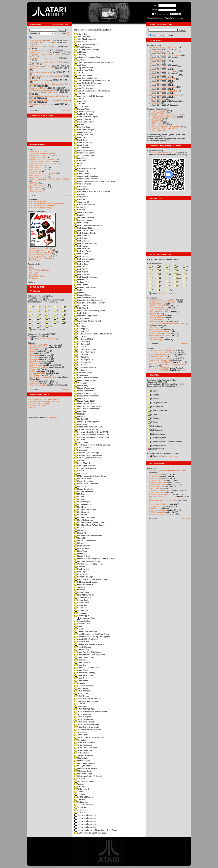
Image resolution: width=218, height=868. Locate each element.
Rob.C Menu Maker (84, 595)
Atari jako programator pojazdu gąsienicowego (168, 470)
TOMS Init (80, 706)
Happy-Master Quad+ (85, 404)
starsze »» (66, 110)
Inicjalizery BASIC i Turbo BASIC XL (92, 432)
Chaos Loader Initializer (86, 176)
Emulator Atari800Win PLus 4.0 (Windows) (47, 204)
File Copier (81, 336)
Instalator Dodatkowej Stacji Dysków (92, 437)
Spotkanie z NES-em (38, 88)
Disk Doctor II (82, 236)
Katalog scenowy (155, 263)
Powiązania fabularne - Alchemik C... (164, 91)
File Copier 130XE (84, 339)
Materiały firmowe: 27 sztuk (41, 254)
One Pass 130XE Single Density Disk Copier (95, 559)
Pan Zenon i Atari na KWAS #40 (42, 42)
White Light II (82, 789)
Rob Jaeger (154, 328)
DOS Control (81, 305)
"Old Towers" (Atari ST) (39, 345)
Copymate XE (82, 202)
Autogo (79, 99)
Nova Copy (81, 551)
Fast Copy (80, 326)
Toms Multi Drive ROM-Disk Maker (91, 712)
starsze (67, 195)
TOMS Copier (82, 696)
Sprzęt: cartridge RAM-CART (161, 362)
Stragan (151, 348)
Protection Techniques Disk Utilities (91, 579)
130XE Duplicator (83, 47)
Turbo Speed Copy (84, 750)
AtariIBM (80, 93)
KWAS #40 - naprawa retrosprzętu (43, 58)
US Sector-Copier (83, 774)
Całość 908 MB (156, 449)
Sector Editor (82, 603)
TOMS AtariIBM (83, 691)
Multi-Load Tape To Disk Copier (89, 522)
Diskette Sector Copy (85, 287)
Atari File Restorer (84, 88)
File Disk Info (82, 357)
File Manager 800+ (84, 360)
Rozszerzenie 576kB (157, 504)
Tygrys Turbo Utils (84, 755)
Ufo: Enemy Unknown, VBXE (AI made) (165, 55)
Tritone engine (35, 189)
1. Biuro (153, 391)
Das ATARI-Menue (84, 212)
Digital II (79, 215)
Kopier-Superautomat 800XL (88, 458)
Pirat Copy (80, 572)
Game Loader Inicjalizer (86, 378)
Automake (80, 101)
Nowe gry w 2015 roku (39, 177)
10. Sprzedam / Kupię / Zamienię (162, 129)
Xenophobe (34, 359)
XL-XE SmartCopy (84, 805)
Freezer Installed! (83, 373)
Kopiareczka (81, 450)
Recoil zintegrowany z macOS (42, 72)
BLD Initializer (82, 148)
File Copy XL (81, 355)
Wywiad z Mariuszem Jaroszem (162, 300)
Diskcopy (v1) (82, 279)
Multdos (79, 497)
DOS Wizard (81, 308)
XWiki (32, 268)
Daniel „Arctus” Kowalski (159, 312)
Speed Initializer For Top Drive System (93, 637)
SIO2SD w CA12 (156, 480)
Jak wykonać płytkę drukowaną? (162, 500)
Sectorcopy (81, 613)
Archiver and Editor (84, 70)
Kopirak (79, 460)
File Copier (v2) (83, 344)
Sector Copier (82, 600)
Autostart (80, 104)
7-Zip (50, 339)
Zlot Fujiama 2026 (156, 59)
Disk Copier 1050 (83, 228)
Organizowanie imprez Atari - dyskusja (44, 399)
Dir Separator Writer (85, 217)
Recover (79, 590)
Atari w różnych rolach (158, 510)
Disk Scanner (82, 261)
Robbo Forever (36, 361)
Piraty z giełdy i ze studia (159, 83)
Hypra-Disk (81, 424)
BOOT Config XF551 (85, 155)
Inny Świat (34, 381)
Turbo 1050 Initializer (85, 743)
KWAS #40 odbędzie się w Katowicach (45, 76)
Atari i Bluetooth (155, 474)
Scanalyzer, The (83, 597)
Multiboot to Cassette (85, 509)
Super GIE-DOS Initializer (87, 668)
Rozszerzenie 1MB (156, 492)
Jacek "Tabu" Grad (156, 330)
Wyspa (32, 369)
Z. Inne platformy (157, 446)
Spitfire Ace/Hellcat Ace (39, 367)
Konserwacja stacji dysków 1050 (43, 161)
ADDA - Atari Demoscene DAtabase (162, 259)
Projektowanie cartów (158, 484)
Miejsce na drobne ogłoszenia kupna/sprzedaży (168, 364)
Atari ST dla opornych (38, 185)
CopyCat (80, 199)
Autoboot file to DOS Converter (89, 96)
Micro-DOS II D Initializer (87, 484)
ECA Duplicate (82, 318)
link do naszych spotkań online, (161, 153)
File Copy (80, 347)
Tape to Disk (81, 688)
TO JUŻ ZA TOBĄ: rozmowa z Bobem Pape (167, 324)
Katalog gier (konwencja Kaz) (41, 296)
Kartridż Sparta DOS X (39, 157)
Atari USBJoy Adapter (158, 354)
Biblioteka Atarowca (37, 212)
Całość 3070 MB (37, 329)
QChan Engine (35, 191)
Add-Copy (80, 55)
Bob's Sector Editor (84, 150)
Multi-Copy (81, 515)
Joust (32, 353)
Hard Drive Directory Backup (88, 406)
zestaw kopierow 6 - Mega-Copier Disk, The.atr (96, 830)
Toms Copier (81, 693)
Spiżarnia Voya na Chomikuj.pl (42, 258)
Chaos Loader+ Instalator (87, 179)
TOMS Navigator (83, 717)
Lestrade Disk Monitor (86, 468)
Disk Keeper (81, 254)
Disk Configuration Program (88, 225)
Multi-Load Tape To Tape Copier (90, 525)
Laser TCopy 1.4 (83, 463)
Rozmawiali (152, 298)
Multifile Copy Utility (85, 517)
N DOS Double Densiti (85, 540)
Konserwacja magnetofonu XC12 (43, 163)
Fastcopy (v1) (82, 329)
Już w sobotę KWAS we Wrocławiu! (44, 92)
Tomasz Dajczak (156, 304)
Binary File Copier (84, 135)
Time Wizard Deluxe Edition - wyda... (164, 47)
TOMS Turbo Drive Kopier (87, 727)
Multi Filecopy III (83, 504)
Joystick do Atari (155, 486)
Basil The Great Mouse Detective (43, 377)
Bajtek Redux (35, 260)
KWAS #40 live (36, 50)
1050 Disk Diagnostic (85, 39)
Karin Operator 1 (83, 448)
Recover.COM (82, 592)
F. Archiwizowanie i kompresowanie (165, 442)
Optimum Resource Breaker (88, 561)
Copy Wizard (81, 197)
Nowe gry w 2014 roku (39, 187)
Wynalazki (152, 468)
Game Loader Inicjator (86, 380)
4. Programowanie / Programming (162, 117)
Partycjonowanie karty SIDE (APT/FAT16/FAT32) (49, 179)
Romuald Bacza (155, 318)
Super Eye (80, 665)
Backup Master (82, 109)
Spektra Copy (82, 650)
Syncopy (80, 683)
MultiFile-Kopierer (84, 520)
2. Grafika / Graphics (157, 113)
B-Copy (79, 124)
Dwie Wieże (34, 375)
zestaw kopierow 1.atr (85, 815)
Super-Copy (81, 678)
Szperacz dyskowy (84, 686)
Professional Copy (84, 577)
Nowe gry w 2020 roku (39, 165)
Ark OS (79, 73)
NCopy (79, 543)
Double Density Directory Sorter (90, 311)
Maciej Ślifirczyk (155, 334)
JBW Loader (81, 442)
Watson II (80, 786)
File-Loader (81, 370)
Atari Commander (84, 75)
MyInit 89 (80, 538)
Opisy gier (32, 343)
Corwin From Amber (85, 205)
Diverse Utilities (83, 295)
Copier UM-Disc (83, 184)
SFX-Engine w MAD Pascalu (41, 153)
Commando (34, 355)
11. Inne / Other (155, 131)
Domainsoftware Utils (85, 298)
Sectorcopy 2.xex (86, 618)
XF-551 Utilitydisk (84, 797)
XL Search (34, 278)
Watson (79, 784)
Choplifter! (34, 351)
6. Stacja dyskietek (158, 410)
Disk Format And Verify (86, 243)
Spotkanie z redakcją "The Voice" (43, 46)
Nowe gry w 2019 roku (39, 167)
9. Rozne (153, 422)
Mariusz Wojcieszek (157, 316)
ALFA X (79, 60)
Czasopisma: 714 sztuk (39, 248)
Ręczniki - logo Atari (157, 99)
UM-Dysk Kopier (83, 766)
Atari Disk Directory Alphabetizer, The (92, 81)
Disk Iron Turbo (83, 251)
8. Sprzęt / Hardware (157, 125)
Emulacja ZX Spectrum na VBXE (43, 173)
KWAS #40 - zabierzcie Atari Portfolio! (45, 54)
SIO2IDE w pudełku (157, 512)
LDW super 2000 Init (85, 466)
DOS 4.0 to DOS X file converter (90, 303)
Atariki (32, 266)
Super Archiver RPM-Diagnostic (90, 655)
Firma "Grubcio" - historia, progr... (162, 87)
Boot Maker (81, 158)
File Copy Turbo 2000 (85, 349)
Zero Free (80, 812)
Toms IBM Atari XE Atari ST (88, 699)
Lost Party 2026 (155, 63)
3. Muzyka (154, 399)
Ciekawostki (154, 103)
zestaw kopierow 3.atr (85, 821)
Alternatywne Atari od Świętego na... (164, 51)
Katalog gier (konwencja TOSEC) (42, 334)
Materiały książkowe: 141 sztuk (42, 252)
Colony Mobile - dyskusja (39, 403)
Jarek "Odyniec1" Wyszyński (160, 336)
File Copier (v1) (83, 342)
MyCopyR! (80, 533)
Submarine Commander (39, 347)
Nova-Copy (81, 553)
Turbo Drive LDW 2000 (86, 748)
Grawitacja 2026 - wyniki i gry (41, 104)
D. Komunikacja (156, 434)
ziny (169, 290)
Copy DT (80, 194)
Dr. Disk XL (81, 313)
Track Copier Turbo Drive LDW (89, 737)
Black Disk (81, 140)
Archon (32, 371)
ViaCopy (80, 779)
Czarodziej (80, 207)
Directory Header (83, 220)
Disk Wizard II (82, 274)
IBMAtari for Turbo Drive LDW (89, 427)
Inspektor (33, 383)
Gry (154, 35)
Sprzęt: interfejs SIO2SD (159, 370)
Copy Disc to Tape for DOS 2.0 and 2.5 (92, 192)
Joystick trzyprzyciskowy (159, 494)
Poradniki (32, 149)
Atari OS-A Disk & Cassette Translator (92, 91)
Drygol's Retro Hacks (38, 276)
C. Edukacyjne (156, 430)
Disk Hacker (81, 246)
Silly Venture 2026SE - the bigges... (163, 67)
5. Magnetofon (156, 407)
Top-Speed (81, 732)
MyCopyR (80, 530)
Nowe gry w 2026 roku (39, 151)
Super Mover (81, 670)
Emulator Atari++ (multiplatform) (42, 206)
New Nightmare (83, 548)
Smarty (79, 626)
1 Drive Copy (81, 34)
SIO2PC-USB (154, 476)
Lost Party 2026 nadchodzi (40, 40)
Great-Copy (81, 383)
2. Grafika (154, 395)
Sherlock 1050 (82, 624)
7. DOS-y (153, 414)
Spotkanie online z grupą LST (41, 68)
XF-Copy (80, 799)
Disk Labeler (81, 256)
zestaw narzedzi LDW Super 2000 (90, 833)
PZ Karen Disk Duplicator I (87, 582)
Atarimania (34, 272)
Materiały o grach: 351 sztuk (41, 256)
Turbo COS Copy (83, 745)
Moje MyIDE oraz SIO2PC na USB (163, 496)
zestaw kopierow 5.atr (85, 827)
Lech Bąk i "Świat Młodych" (160, 306)
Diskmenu (80, 292)
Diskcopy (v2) (82, 282)
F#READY (153, 310)
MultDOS (80, 499)
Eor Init (79, 324)
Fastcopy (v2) (82, 331)
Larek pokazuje (36, 171)
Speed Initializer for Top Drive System (92, 634)
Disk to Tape (81, 264)
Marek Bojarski (155, 338)
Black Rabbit (81, 145)
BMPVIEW (34, 183)
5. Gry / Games (155, 119)
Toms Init (80, 704)
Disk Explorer (82, 241)
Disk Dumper (82, 238)
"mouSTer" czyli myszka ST (160, 352)
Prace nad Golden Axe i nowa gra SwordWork (48, 96)
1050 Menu (81, 42)
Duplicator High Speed (86, 316)
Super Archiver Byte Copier (88, 652)
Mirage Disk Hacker (84, 489)
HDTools (80, 414)
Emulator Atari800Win (38, 202)
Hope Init (80, 417)
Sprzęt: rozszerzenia (157, 358)
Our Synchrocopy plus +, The (89, 564)
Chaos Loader (82, 174)
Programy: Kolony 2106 (158, 356)
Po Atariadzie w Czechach (40, 90)
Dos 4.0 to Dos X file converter (89, 300)
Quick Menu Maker (84, 584)
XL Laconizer (82, 802)
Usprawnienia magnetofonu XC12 (43, 159)
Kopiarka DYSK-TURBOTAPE (89, 455)
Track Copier (81, 735)
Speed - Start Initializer (86, 631)
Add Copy (80, 52)
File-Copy (80, 365)
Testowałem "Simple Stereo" (160, 490)
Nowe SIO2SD (155, 478)
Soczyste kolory (155, 506)
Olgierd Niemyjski (156, 340)
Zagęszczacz (81, 810)
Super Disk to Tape (84, 657)
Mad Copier (81, 473)
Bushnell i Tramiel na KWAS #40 (162, 79)
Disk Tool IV (81, 269)
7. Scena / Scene (156, 123)
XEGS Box (153, 508)
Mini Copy (80, 486)
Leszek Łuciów (155, 322)
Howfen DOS (81, 419)
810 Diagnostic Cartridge (87, 50)
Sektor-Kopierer (83, 621)
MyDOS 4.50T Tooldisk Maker (89, 535)
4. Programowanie (157, 403)
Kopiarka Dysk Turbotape (87, 453)
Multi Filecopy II (83, 502)
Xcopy (79, 792)
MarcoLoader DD (83, 479)
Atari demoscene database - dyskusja (44, 401)
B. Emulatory (155, 426)
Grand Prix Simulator (38, 385)
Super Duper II (82, 662)
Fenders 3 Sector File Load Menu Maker (93, 334)
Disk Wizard (81, 272)
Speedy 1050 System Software (89, 644)
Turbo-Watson (82, 753)
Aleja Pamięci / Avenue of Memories (163, 75)
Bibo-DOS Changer (84, 130)
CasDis (79, 166)
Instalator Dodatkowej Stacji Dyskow (92, 435)
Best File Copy (82, 127)
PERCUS (80, 566)
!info (169, 274)
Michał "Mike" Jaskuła (158, 308)
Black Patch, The (83, 143)
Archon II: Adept (36, 365)
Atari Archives (35, 274)
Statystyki (32, 407)
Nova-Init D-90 (82, 556)
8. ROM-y (154, 418)
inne (49, 326)
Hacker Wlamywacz (84, 388)
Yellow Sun (81, 807)
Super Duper (81, 660)
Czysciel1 (80, 210)
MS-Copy (80, 494)
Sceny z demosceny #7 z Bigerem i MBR (46, 62)
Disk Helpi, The (82, 248)
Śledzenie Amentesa (157, 320)
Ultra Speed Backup (85, 763)
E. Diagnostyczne (157, 438)
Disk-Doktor (81, 285)
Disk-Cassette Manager (86, 277)
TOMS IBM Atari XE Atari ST (88, 701)
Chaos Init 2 (81, 171)
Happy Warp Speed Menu (87, 396)
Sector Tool (81, 608)
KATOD (152, 314)
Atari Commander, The (86, 78)
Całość (35, 338)
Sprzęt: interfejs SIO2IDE (159, 368)
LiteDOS (79, 471)
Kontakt (31, 282)
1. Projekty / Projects (157, 111)
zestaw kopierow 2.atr (85, 818)
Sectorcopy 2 (82, 616)
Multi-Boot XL (82, 512)
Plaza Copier (81, 574)
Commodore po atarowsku (40, 80)
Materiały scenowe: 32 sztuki (41, 250)
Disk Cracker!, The (84, 230)
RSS (66, 33)
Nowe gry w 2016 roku (39, 175)
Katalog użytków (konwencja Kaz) (162, 380)
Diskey (79, 290)
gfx (186, 270)
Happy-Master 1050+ (85, 401)
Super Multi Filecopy (85, 673)
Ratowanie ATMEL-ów (158, 482)
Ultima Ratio (81, 758)
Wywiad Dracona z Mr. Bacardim (162, 302)
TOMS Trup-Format (84, 722)
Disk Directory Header (85, 233)
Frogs (32, 349)
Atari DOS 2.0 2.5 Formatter (88, 83)
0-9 (31, 307)
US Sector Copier (83, 771)
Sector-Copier (82, 610)
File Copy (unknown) (85, 352)
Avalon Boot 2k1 (83, 106)
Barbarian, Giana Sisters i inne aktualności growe (49, 100)
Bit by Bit (80, 137)
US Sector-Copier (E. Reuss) (88, 776)
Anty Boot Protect (84, 68)
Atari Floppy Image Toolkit (40, 66)
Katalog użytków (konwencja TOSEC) (163, 453)
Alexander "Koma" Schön (159, 332)
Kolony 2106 (35, 363)
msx (178, 278)
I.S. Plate (80, 440)
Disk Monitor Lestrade (86, 259)
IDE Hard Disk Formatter (86, 429)
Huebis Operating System (87, 422)
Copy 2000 (80, 186)
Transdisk (80, 740)
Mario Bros (34, 357)
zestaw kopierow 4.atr (85, 824)
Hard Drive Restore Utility (87, 409)
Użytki (161, 35)
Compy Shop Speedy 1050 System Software (95, 181)
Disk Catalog (81, 223)
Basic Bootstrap (83, 119)
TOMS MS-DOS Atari (85, 709)
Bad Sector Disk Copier (86, 117)
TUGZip (55, 339)
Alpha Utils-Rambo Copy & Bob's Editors (94, 62)
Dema (170, 35)
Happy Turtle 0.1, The (85, 393)
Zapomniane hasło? (156, 18)
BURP (78, 163)
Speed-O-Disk (82, 642)
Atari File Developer (84, 86)
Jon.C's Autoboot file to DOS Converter (93, 445)
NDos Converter (83, 546)
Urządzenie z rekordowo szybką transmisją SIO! (49, 84)
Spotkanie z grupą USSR (40, 52)
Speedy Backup (83, 647)
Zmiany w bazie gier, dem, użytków (163, 71)
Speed (79, 629)
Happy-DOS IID (82, 398)
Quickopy (80, 587)
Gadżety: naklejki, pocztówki (160, 360)
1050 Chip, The (82, 37)
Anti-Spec (80, 65)
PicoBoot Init (82, 569)
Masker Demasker (84, 481)
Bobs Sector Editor (84, 153)
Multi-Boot (80, 507)
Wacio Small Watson (85, 781)
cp (185, 266)
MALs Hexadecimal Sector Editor (90, 476)
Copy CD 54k (82, 189)
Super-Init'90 (81, 681)
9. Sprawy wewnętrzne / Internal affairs (165, 127)
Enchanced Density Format (88, 321)
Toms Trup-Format (84, 719)
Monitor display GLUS (85, 491)
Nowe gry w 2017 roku (39, 169)
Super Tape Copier (84, 675)
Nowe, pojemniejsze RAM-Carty (162, 350)
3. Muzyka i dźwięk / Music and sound (164, 115)
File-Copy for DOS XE (85, 367)
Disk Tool (80, 267)
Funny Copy (81, 375)
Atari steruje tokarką (157, 514)
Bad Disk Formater (84, 114)
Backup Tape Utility (84, 112)
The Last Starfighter (38, 373)
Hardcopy (80, 411)
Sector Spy (81, 605)
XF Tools (80, 794)
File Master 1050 (83, 362)
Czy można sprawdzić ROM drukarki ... (165, 95)
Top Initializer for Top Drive (88, 730)
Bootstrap (80, 161)
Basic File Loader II (84, 122)
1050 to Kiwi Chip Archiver (87, 44)
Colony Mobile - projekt (38, 405)
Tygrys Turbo (154, 488)
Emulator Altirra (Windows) (40, 208)
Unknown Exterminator (86, 768)
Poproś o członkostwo (174, 18)
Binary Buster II (83, 132)
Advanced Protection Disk (87, 57)
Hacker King (81, 386)
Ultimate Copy (82, 761)
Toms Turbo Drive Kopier (87, 724)
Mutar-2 (79, 528)
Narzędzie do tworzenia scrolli (42, 155)
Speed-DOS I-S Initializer (87, 639)
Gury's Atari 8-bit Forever (39, 270)
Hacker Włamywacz (84, 391)
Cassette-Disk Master (85, 168)
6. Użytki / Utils (155, 121)
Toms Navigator (83, 714)
